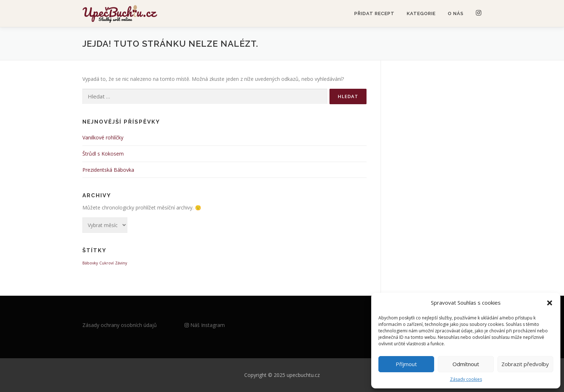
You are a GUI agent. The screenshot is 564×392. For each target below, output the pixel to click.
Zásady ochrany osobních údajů (120, 325)
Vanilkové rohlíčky (103, 137)
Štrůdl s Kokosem (103, 154)
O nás (456, 13)
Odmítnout (466, 364)
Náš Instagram (205, 325)
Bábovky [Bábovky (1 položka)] (90, 263)
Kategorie (421, 13)
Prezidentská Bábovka (108, 170)
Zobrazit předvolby (525, 364)
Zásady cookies (466, 379)
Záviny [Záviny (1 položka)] (121, 263)
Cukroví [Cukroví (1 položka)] (106, 263)
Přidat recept (374, 13)
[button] (550, 303)
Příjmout (406, 364)
